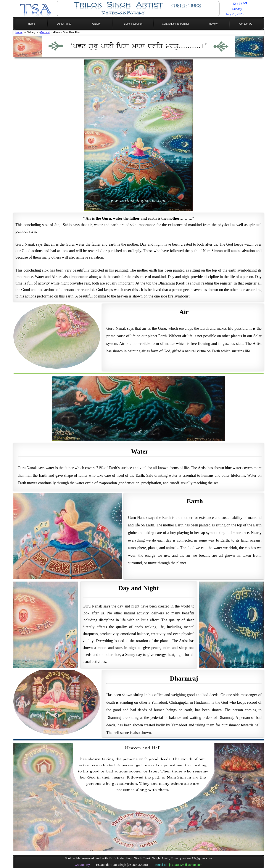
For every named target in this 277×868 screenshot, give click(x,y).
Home (19, 32)
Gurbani (45, 32)
